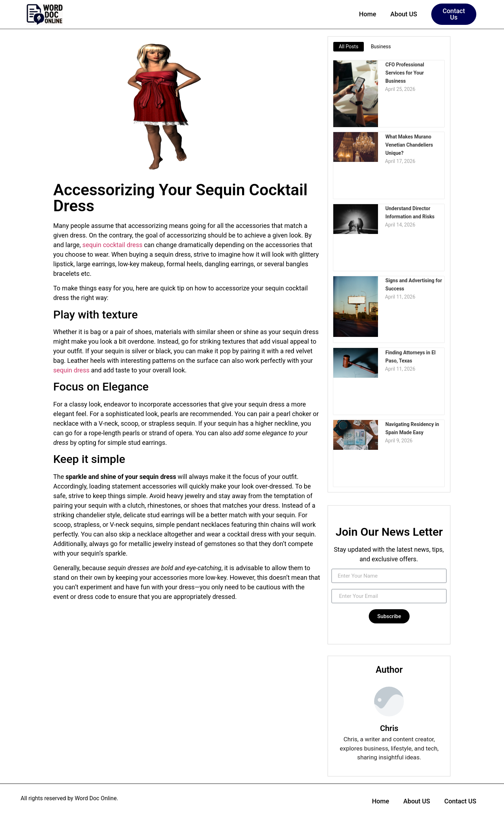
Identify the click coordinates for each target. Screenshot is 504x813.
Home (368, 14)
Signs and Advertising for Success (413, 284)
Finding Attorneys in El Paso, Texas (410, 356)
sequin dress (71, 370)
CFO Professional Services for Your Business (415, 68)
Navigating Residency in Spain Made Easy (412, 428)
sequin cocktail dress (112, 245)
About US (404, 14)
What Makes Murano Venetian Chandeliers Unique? (409, 144)
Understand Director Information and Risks (410, 212)
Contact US (460, 801)
